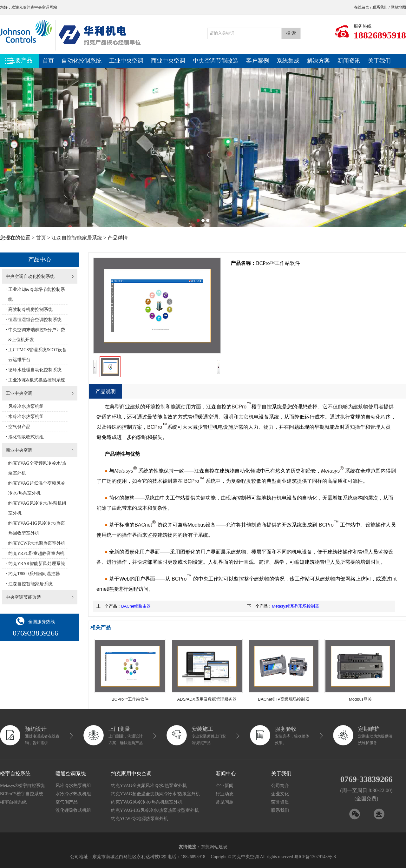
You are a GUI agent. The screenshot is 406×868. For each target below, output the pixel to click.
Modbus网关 (360, 699)
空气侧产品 (19, 427)
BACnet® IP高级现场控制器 (283, 699)
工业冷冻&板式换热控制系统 (37, 380)
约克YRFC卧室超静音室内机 (36, 553)
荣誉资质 (280, 802)
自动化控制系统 (82, 61)
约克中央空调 (38, 7)
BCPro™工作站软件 (130, 699)
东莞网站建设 (214, 847)
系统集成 (288, 61)
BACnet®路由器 (136, 606)
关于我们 (379, 61)
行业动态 (225, 794)
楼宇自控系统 (13, 802)
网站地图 (398, 7)
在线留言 (362, 7)
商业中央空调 (168, 61)
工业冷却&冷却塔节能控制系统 (37, 294)
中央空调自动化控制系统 (30, 276)
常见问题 (225, 802)
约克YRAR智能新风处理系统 (37, 564)
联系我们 (380, 7)
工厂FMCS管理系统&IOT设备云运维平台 (37, 355)
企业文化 (280, 794)
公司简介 (280, 786)
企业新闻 (225, 786)
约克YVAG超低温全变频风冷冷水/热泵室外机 (37, 488)
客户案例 (258, 61)
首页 (48, 61)
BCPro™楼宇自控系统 (22, 794)
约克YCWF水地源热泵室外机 (37, 543)
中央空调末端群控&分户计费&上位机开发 (37, 335)
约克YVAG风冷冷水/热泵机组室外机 (37, 508)
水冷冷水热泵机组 (26, 417)
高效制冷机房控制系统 (30, 310)
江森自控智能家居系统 (77, 238)
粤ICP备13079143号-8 (315, 857)
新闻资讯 (349, 61)
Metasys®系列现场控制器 (295, 606)
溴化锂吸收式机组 (26, 437)
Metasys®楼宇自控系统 (22, 786)
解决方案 (318, 61)
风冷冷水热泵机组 (26, 406)
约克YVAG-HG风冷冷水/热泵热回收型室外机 (37, 528)
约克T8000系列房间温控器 (34, 574)
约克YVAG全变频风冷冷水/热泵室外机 (37, 468)
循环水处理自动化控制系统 (35, 370)
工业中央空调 (126, 61)
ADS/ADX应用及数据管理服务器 (207, 699)
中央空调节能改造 (216, 61)
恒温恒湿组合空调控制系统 (35, 320)
